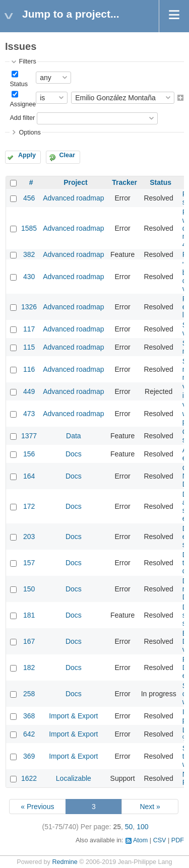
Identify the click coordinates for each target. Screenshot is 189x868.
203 (29, 537)
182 (29, 667)
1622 (29, 778)
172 (29, 506)
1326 (29, 307)
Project (75, 182)
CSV (160, 840)
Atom (140, 840)
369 (29, 756)
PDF (178, 840)
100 (142, 827)
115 (29, 347)
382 (29, 254)
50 (129, 827)
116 (29, 369)
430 (29, 277)
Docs (74, 454)
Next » (150, 807)
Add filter (22, 118)
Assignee (23, 104)
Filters (27, 61)
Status (19, 84)
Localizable (74, 778)
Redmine (65, 862)
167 (29, 641)
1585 (29, 228)
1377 (29, 436)
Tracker (124, 182)
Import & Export (73, 716)
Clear (67, 155)
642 (29, 734)
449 (29, 391)
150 (29, 589)
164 (29, 476)
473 (29, 414)
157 (29, 563)
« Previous (37, 807)
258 (29, 694)
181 (29, 615)
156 (29, 454)
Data (74, 436)
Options (29, 132)
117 (29, 329)
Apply (27, 155)
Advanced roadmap (73, 198)
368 (29, 716)
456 (29, 198)
